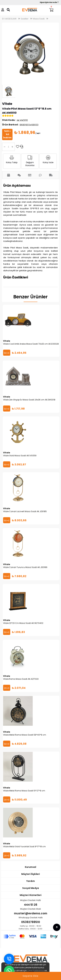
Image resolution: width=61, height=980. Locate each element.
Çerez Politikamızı (36, 970)
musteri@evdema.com (31, 913)
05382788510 (31, 922)
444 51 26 (31, 905)
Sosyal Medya (31, 888)
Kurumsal (30, 867)
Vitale (7, 104)
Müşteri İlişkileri (31, 874)
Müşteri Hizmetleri (31, 895)
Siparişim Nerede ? (49, 2)
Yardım (31, 881)
